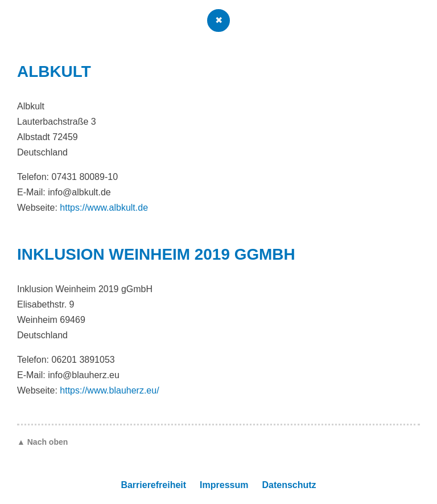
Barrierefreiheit (153, 485)
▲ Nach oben (42, 442)
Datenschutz (289, 485)
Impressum (224, 485)
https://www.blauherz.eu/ (109, 390)
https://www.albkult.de (104, 208)
